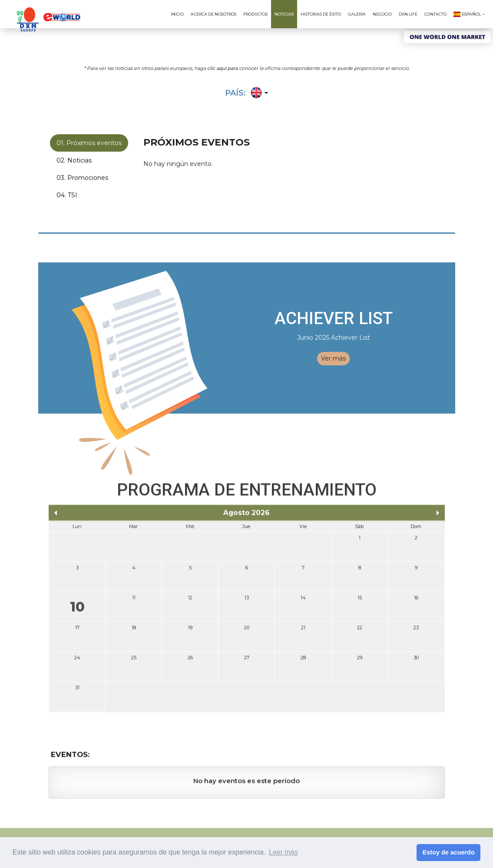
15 (360, 601)
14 (303, 601)
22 (360, 631)
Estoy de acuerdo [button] (449, 852)
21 (303, 631)
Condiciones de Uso (272, 835)
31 (77, 691)
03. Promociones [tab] (82, 179)
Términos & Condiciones (329, 835)
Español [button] (468, 14)
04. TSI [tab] (67, 196)
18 (134, 631)
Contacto (435, 14)
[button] (258, 93)
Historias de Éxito (321, 14)
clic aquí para (222, 67)
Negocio (382, 14)
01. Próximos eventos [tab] (89, 144)
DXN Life (408, 14)
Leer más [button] (283, 852)
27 (247, 661)
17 (77, 631)
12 (190, 601)
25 (134, 661)
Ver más (333, 358)
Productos (255, 14)
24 (77, 661)
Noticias (284, 14)
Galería (357, 14)
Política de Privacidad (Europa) (401, 835)
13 (247, 601)
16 (416, 601)
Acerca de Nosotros (213, 14)
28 (303, 661)
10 (77, 611)
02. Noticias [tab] (74, 161)
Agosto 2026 (246, 516)
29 (360, 661)
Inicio (177, 14)
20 (247, 631)
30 (416, 661)
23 (416, 631)
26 (190, 661)
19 (190, 631)
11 (134, 601)
